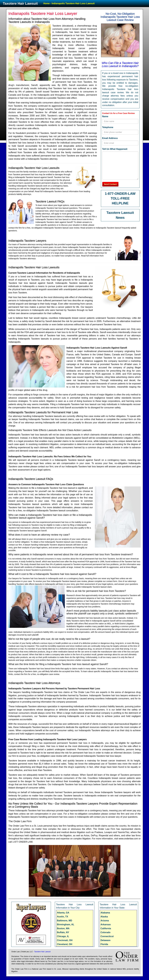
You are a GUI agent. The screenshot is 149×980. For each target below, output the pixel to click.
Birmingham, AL (66, 924)
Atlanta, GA (63, 913)
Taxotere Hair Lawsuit (20, 3)
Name (105, 116)
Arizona (105, 921)
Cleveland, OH (65, 944)
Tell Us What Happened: (115, 149)
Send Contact (110, 184)
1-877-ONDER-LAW (120, 194)
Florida (104, 944)
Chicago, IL (63, 936)
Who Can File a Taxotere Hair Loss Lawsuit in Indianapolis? (120, 64)
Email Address (110, 138)
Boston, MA (63, 928)
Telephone (108, 127)
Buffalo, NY (63, 932)
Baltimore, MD (65, 921)
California (106, 928)
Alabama (105, 913)
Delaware (105, 940)
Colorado (105, 932)
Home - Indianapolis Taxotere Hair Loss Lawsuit (69, 3)
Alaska (104, 917)
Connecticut (107, 936)
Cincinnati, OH (65, 940)
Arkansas (106, 924)
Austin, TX (63, 917)
